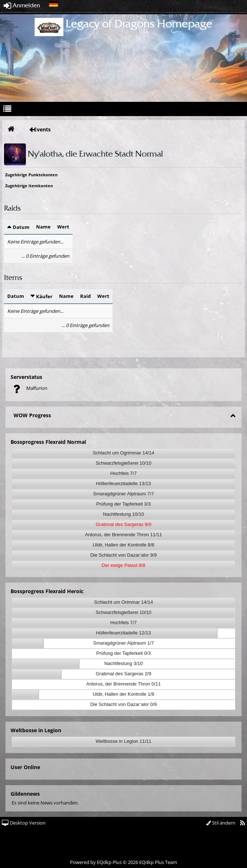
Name (43, 227)
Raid (85, 296)
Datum (21, 227)
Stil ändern (221, 823)
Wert (63, 227)
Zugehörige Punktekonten (31, 175)
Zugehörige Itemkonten (29, 186)
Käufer (44, 296)
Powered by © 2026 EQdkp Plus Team (123, 862)
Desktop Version (24, 823)
